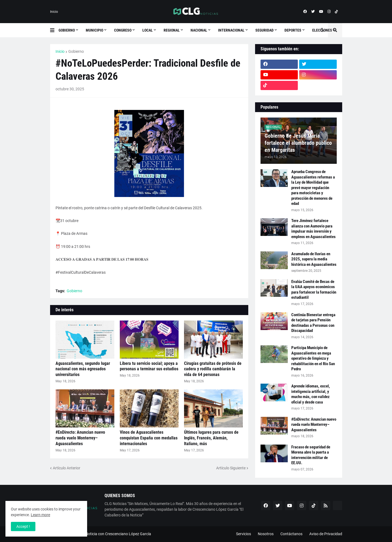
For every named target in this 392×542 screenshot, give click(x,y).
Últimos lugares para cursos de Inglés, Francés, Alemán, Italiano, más (211, 438)
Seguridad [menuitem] (264, 30)
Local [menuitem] (148, 30)
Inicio (54, 12)
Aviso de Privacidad (326, 534)
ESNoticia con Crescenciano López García (116, 534)
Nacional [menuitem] (199, 30)
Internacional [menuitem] (231, 30)
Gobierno (76, 51)
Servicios (244, 534)
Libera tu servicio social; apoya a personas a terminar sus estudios (149, 366)
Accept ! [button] (23, 526)
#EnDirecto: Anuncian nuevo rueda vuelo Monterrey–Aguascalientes (80, 438)
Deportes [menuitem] (293, 30)
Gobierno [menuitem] (67, 30)
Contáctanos (291, 534)
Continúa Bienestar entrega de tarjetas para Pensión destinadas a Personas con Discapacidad (313, 323)
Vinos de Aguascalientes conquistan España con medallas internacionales (149, 438)
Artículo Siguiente (231, 468)
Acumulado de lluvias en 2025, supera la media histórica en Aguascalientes (314, 259)
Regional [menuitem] (172, 30)
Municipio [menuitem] (94, 30)
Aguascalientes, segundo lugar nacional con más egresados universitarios (83, 369)
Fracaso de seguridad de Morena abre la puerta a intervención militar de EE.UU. (311, 455)
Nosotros (266, 534)
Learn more (40, 515)
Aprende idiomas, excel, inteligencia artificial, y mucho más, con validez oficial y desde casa (311, 394)
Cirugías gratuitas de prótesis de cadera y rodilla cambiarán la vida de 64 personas (213, 369)
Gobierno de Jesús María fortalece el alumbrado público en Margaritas (298, 143)
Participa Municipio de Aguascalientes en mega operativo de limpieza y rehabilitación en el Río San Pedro (313, 358)
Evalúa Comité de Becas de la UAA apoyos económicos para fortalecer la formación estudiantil (314, 290)
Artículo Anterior (67, 468)
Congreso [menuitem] (123, 30)
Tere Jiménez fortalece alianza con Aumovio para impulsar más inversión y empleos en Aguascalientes (313, 229)
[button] (54, 30)
